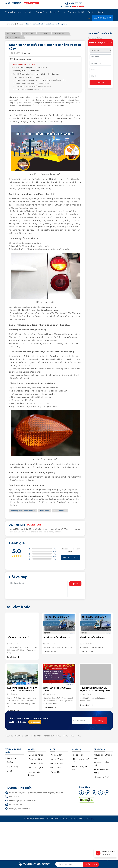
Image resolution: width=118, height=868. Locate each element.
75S (79, 736)
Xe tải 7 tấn (36, 736)
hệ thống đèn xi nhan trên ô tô (23, 511)
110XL (66, 736)
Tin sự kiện (43, 33)
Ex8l (27, 736)
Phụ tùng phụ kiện (76, 12)
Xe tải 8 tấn (49, 736)
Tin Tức (9, 762)
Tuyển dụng (12, 767)
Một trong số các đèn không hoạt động (29, 77)
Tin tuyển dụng (60, 33)
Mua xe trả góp (35, 768)
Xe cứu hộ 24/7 (101, 777)
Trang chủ (10, 12)
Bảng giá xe (41, 12)
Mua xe (52, 12)
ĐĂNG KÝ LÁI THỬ (102, 18)
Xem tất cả (13, 657)
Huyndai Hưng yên (14, 736)
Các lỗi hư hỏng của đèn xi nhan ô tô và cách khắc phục (36, 74)
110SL (59, 736)
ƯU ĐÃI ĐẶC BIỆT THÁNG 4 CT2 (57, 637)
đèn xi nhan (44, 511)
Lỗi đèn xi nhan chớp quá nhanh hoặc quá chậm (33, 83)
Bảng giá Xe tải (35, 755)
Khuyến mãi (28, 33)
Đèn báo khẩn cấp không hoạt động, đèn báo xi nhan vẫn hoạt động (40, 80)
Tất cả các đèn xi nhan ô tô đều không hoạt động (33, 86)
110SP (73, 736)
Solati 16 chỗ (78, 755)
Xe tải (20, 12)
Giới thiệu (11, 758)
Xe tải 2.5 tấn (56, 759)
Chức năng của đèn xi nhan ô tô (26, 71)
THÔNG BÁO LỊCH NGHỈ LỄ (18, 637)
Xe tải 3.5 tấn (56, 763)
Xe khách (29, 12)
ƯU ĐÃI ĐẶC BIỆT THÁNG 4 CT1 (93, 637)
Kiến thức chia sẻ (14, 37)
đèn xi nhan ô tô (60, 511)
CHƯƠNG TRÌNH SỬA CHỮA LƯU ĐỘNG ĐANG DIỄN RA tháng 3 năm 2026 (95, 691)
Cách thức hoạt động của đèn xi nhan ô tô (30, 68)
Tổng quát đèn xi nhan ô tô (24, 64)
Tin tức (91, 12)
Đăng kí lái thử (35, 759)
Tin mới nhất (12, 33)
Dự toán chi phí (35, 763)
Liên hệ (100, 12)
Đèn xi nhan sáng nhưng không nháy (29, 89)
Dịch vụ (61, 12)
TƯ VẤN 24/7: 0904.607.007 (34, 864)
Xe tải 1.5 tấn (56, 755)
